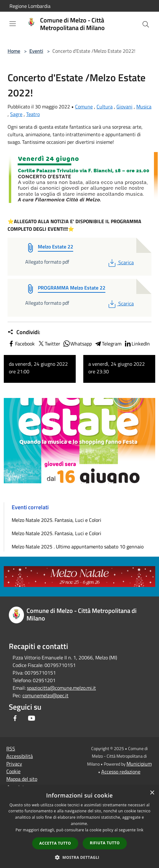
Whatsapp (77, 344)
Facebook (21, 344)
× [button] (152, 793)
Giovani (124, 107)
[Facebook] (15, 718)
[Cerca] (146, 24)
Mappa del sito (22, 779)
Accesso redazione (121, 772)
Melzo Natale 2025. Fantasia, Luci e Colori (56, 520)
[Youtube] (32, 718)
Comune (84, 107)
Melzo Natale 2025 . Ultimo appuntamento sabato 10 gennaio (78, 547)
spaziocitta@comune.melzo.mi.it (61, 688)
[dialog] (79, 827)
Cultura (105, 107)
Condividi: (24, 332)
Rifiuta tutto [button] (105, 843)
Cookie (13, 771)
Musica (144, 107)
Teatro (33, 114)
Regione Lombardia (30, 6)
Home (14, 51)
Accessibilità (20, 756)
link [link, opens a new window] (140, 830)
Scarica (120, 262)
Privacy (14, 764)
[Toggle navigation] (13, 24)
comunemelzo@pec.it (45, 695)
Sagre (16, 114)
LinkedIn (137, 344)
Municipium (139, 764)
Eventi (36, 51)
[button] (79, 857)
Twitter (49, 344)
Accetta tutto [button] (55, 843)
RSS (11, 749)
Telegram (108, 344)
